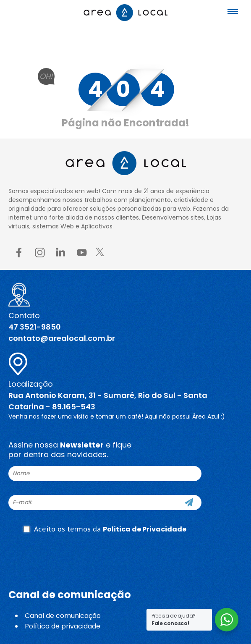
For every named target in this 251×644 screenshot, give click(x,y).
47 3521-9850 (35, 327)
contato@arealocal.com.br (62, 338)
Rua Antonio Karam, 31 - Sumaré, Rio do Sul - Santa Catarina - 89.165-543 (108, 401)
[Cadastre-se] (189, 503)
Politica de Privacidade (145, 529)
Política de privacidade (63, 626)
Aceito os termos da (105, 529)
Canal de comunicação (63, 616)
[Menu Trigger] (233, 12)
